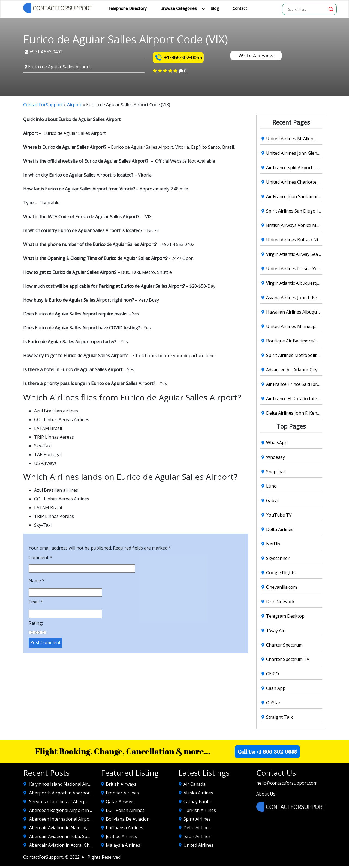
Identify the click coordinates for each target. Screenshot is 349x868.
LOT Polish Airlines (125, 810)
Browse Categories (179, 8)
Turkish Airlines (200, 810)
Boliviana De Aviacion (128, 819)
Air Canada (195, 784)
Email (36, 602)
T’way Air (275, 630)
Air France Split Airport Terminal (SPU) (305, 168)
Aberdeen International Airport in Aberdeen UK (78, 819)
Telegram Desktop (285, 616)
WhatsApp (277, 443)
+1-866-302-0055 (178, 57)
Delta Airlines (280, 529)
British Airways (121, 784)
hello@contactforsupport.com (287, 783)
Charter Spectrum (284, 645)
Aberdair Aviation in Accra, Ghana (63, 845)
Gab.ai (272, 500)
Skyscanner (278, 558)
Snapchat (276, 472)
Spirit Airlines (197, 819)
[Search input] (307, 9)
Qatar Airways (120, 802)
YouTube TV (279, 515)
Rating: (36, 623)
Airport (74, 105)
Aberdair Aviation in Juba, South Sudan (69, 836)
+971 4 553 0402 (43, 52)
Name (37, 581)
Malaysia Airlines (123, 845)
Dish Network (280, 602)
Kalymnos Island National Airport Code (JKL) (74, 784)
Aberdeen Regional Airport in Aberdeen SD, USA (78, 810)
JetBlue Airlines (121, 836)
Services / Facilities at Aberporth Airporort (72, 802)
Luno (271, 486)
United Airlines (198, 845)
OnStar (273, 703)
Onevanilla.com (282, 587)
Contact (240, 8)
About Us (266, 794)
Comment (40, 557)
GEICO (273, 674)
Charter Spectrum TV (288, 659)
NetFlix (273, 544)
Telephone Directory (127, 8)
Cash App (276, 688)
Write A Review (256, 56)
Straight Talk (279, 717)
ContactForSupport (43, 105)
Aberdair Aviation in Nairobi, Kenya (65, 828)
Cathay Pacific (197, 802)
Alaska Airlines (198, 793)
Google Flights (281, 573)
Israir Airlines (197, 836)
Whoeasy (276, 457)
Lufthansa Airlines (124, 828)
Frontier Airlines (122, 793)
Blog (215, 8)
